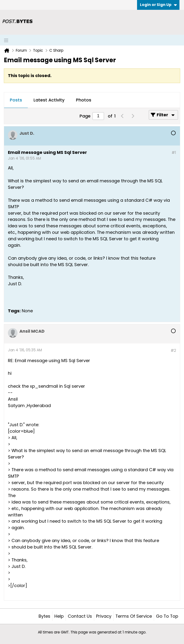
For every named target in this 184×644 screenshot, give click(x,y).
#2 (173, 350)
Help (59, 616)
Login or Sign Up (158, 5)
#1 (174, 153)
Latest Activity (49, 100)
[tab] (16, 100)
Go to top (167, 616)
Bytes (44, 616)
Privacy (104, 616)
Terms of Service (134, 616)
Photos (84, 100)
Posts (16, 100)
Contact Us (80, 616)
